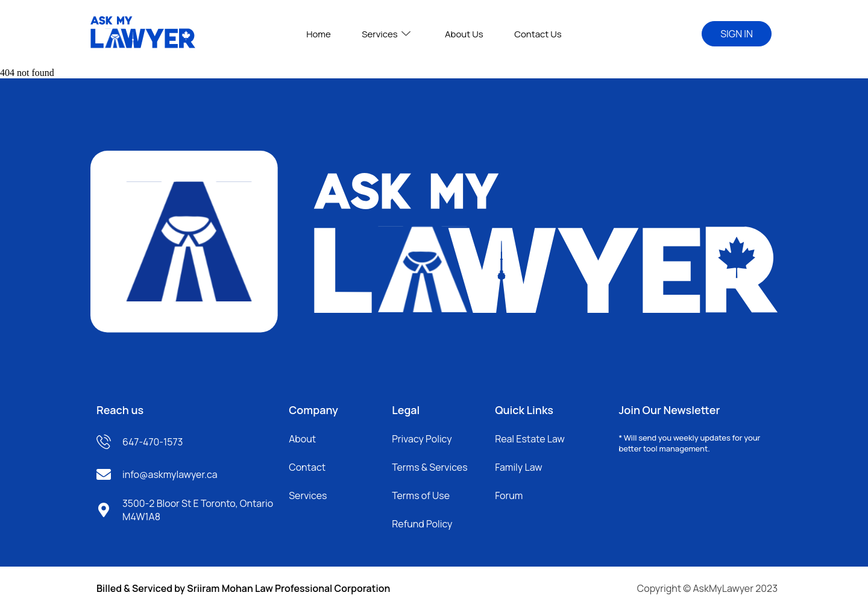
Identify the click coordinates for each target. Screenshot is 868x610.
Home (329, 34)
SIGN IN (737, 34)
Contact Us (528, 34)
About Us (461, 34)
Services (389, 34)
